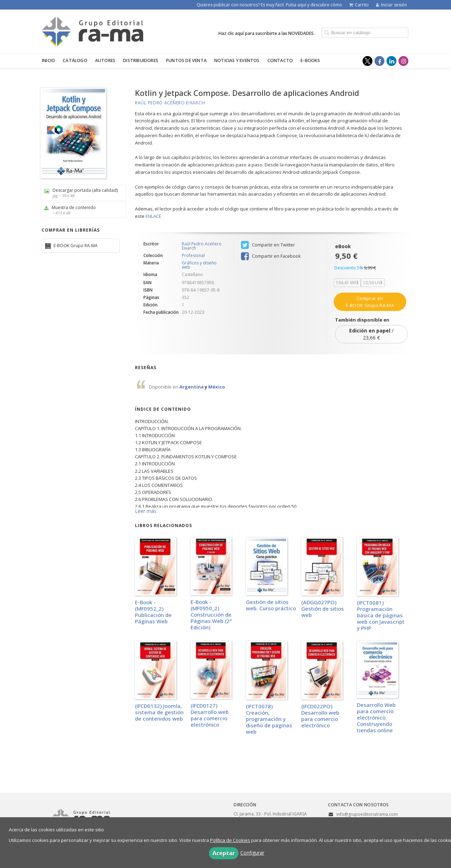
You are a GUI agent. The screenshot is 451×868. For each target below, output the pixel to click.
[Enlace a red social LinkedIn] (391, 61)
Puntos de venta (186, 60)
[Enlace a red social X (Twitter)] (367, 61)
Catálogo (75, 60)
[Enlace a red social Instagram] (403, 61)
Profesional (193, 256)
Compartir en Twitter (268, 245)
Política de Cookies (230, 840)
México (217, 387)
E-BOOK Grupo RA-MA (75, 246)
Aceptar (224, 853)
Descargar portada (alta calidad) (81, 193)
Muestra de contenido (81, 210)
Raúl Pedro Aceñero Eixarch (170, 103)
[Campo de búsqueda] (365, 33)
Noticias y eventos (237, 60)
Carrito (359, 5)
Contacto (280, 60)
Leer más (146, 511)
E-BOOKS (310, 60)
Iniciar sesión (391, 5)
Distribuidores (141, 60)
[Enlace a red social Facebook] (379, 61)
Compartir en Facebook (271, 256)
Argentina (192, 387)
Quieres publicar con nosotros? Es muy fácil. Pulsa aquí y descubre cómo (269, 5)
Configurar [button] (252, 853)
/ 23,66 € (371, 334)
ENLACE (153, 216)
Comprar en (370, 302)
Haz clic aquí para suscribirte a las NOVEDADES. (267, 33)
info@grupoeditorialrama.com (367, 814)
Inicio (48, 60)
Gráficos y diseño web (199, 265)
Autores (105, 60)
